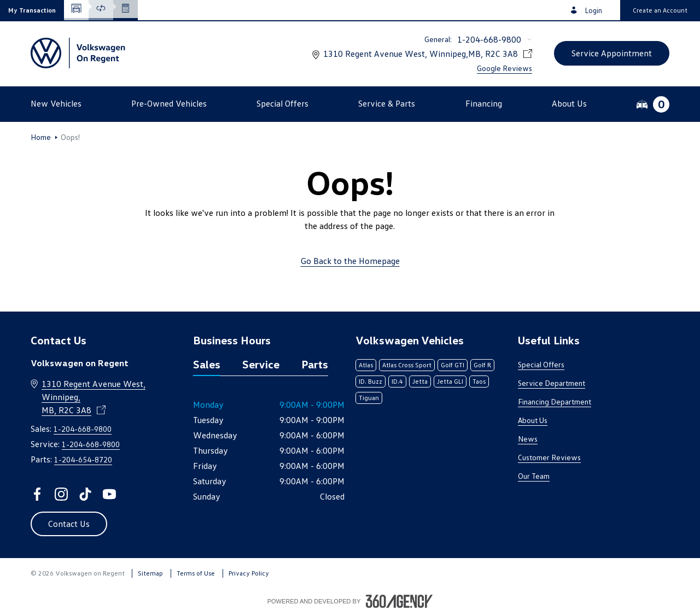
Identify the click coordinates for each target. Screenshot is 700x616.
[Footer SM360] (399, 601)
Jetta (420, 381)
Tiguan (369, 398)
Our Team (534, 476)
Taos (479, 381)
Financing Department (555, 401)
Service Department (552, 383)
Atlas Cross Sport (407, 365)
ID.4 (397, 381)
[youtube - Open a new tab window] (109, 494)
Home (41, 137)
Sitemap (150, 573)
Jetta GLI (450, 381)
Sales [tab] (207, 364)
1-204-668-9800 (489, 39)
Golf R (482, 365)
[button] (32, 10)
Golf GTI (453, 365)
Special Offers (541, 364)
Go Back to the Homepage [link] (350, 261)
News (528, 439)
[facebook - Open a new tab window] (37, 494)
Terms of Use (196, 573)
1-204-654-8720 (83, 459)
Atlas (366, 365)
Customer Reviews (549, 457)
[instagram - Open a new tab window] (61, 494)
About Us (533, 420)
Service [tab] (261, 364)
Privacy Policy (249, 573)
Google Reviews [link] (504, 68)
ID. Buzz (371, 381)
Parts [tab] (315, 364)
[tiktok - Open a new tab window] (85, 494)
